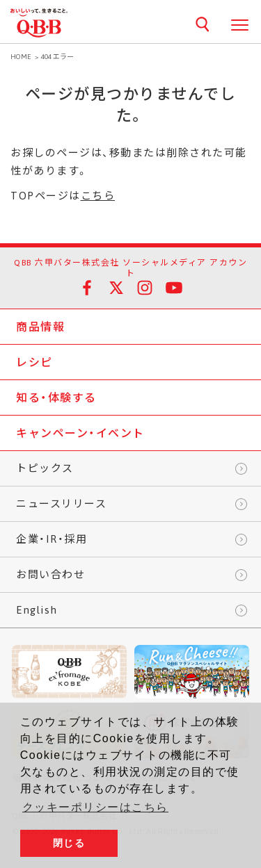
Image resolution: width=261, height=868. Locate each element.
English (37, 610)
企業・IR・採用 (52, 539)
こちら (98, 196)
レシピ (34, 362)
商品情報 (40, 327)
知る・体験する (56, 398)
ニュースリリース (61, 503)
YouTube (174, 288)
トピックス (45, 468)
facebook (87, 288)
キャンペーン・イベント (80, 433)
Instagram (145, 288)
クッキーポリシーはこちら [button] (95, 807)
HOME (21, 57)
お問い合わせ (50, 574)
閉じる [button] (69, 843)
